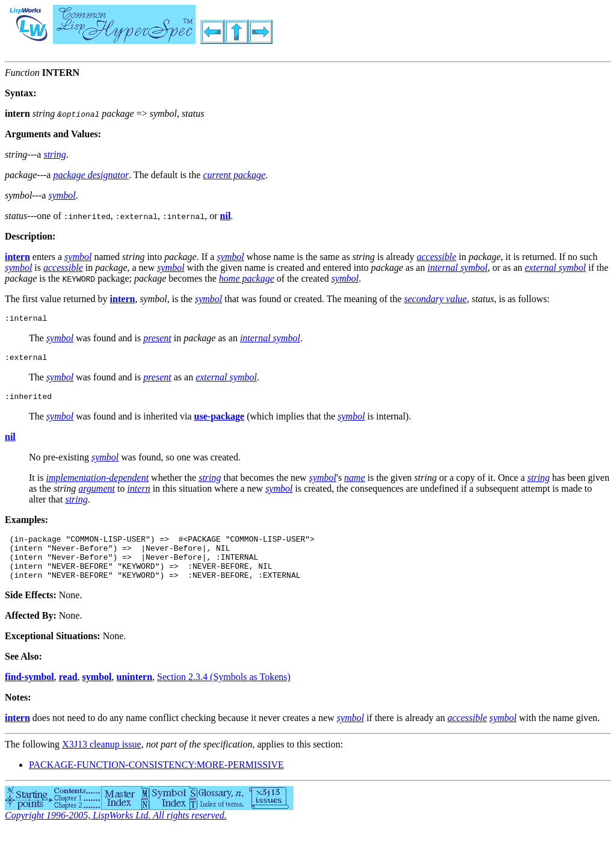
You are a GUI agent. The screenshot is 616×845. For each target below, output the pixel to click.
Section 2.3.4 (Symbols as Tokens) (224, 691)
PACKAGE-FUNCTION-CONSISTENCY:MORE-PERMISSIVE (156, 779)
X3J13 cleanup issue (102, 759)
